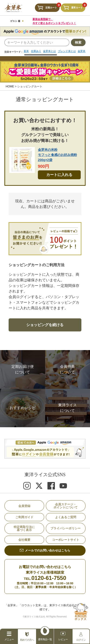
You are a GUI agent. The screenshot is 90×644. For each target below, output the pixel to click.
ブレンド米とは (70, 51)
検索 (78, 42)
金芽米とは (51, 51)
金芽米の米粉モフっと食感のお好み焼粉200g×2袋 (57, 155)
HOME (10, 87)
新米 (27, 51)
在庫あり (37, 51)
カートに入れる (59, 175)
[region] (55, 53)
